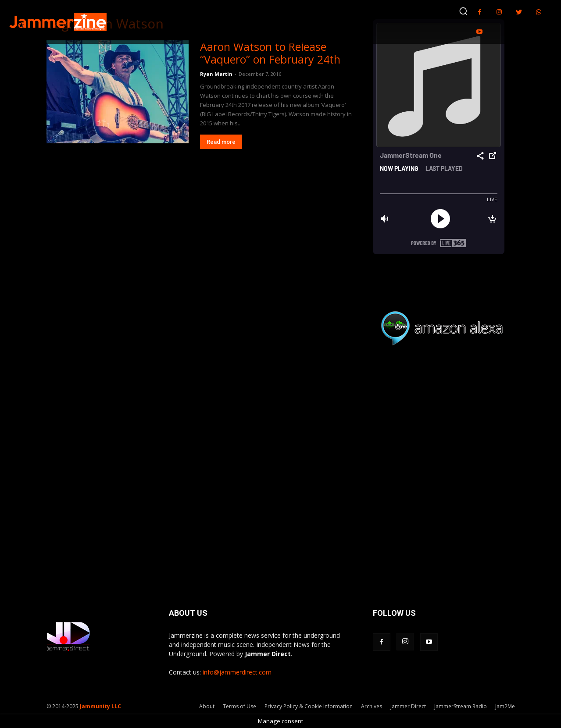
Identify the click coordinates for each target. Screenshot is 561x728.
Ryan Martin (216, 74)
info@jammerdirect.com (237, 672)
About (207, 706)
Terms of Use (239, 706)
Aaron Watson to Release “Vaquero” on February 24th (270, 53)
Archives (372, 706)
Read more (221, 142)
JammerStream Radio (461, 706)
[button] (463, 11)
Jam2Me (505, 706)
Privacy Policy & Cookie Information (309, 706)
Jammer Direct (408, 706)
